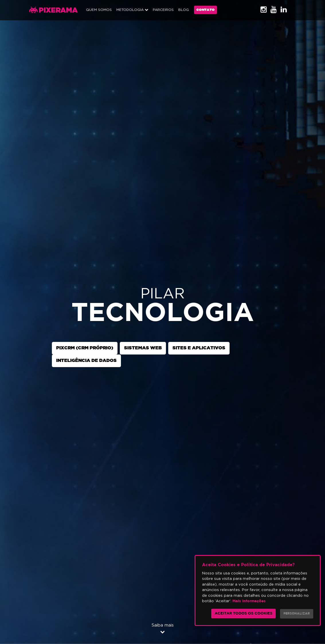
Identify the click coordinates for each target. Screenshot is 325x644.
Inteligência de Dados (86, 361)
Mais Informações (249, 601)
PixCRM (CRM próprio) (85, 348)
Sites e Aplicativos (199, 348)
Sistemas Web (143, 348)
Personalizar (297, 614)
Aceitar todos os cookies (243, 614)
